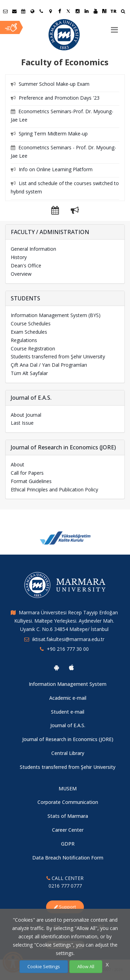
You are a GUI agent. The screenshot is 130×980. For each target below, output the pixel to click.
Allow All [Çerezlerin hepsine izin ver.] (86, 966)
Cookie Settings (44, 966)
